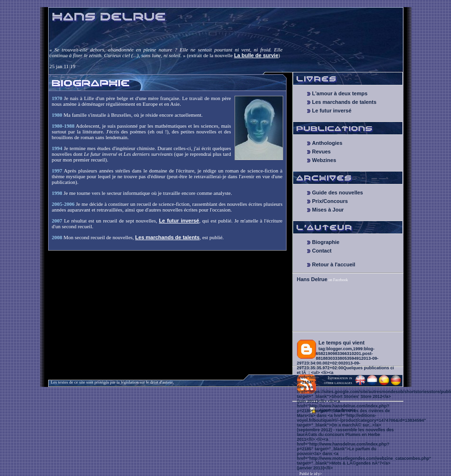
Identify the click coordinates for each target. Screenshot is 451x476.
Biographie (326, 242)
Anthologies (328, 143)
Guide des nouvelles (338, 192)
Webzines (324, 160)
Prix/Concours (330, 201)
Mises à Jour (328, 210)
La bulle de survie (256, 55)
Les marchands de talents (168, 237)
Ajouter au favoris (337, 410)
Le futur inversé (179, 221)
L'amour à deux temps (340, 93)
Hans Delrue (312, 279)
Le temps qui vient (342, 343)
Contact (322, 251)
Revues (322, 152)
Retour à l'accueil (334, 264)
